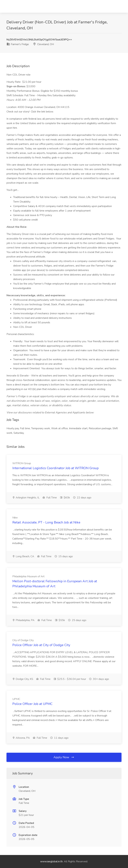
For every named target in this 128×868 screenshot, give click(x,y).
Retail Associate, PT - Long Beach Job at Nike (46, 522)
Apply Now (64, 757)
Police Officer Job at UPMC (32, 704)
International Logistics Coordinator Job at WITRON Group (55, 468)
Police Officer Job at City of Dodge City (41, 645)
